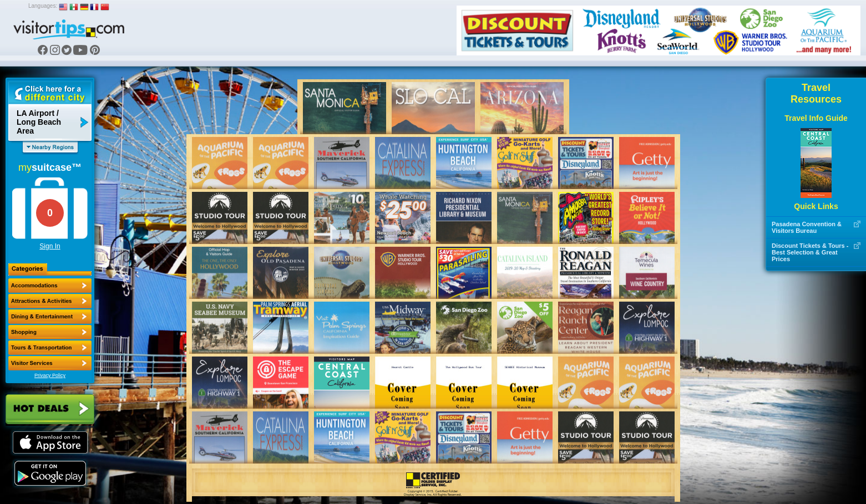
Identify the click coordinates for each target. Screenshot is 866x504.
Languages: (43, 6)
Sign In (50, 246)
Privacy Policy (50, 375)
